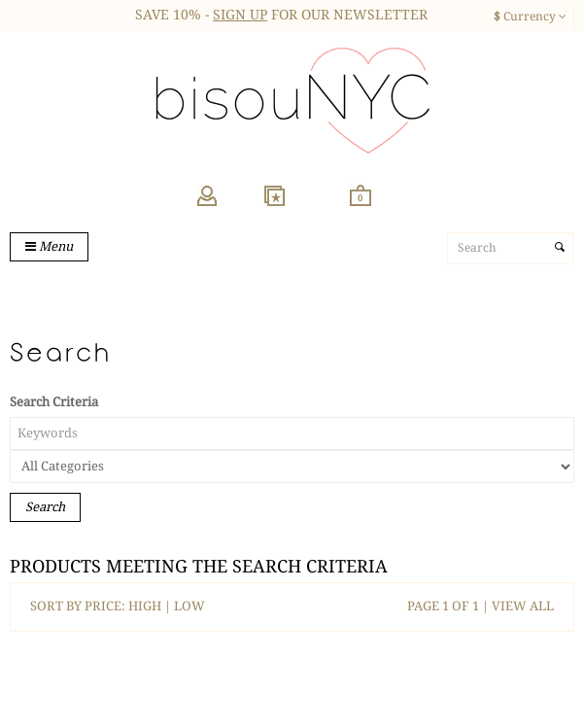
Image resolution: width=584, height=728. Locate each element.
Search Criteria (54, 402)
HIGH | (151, 606)
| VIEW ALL (516, 606)
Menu (49, 246)
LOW (189, 606)
